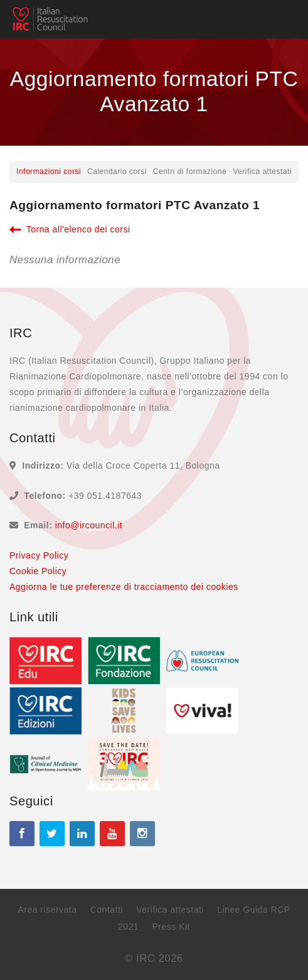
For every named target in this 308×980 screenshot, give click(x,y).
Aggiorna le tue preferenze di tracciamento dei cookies (124, 587)
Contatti (107, 910)
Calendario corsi (117, 171)
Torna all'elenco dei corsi (70, 229)
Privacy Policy (39, 555)
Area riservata (47, 910)
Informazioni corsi (49, 171)
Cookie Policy (38, 571)
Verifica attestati (262, 171)
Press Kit (171, 927)
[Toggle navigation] (280, 19)
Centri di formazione (190, 171)
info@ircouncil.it (89, 525)
